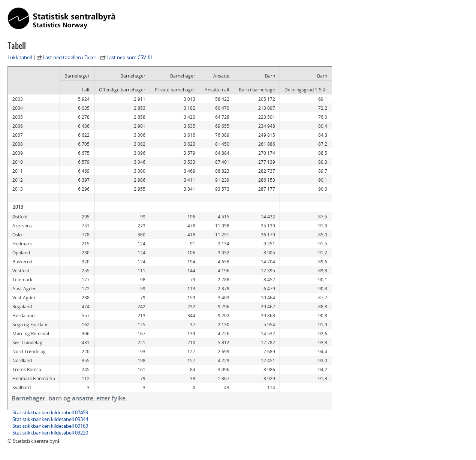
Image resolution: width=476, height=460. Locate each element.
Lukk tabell (20, 57)
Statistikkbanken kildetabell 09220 (50, 433)
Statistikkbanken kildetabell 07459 (50, 412)
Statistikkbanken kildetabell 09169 (50, 426)
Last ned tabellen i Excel (69, 57)
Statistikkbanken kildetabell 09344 (50, 419)
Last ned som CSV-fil (129, 57)
